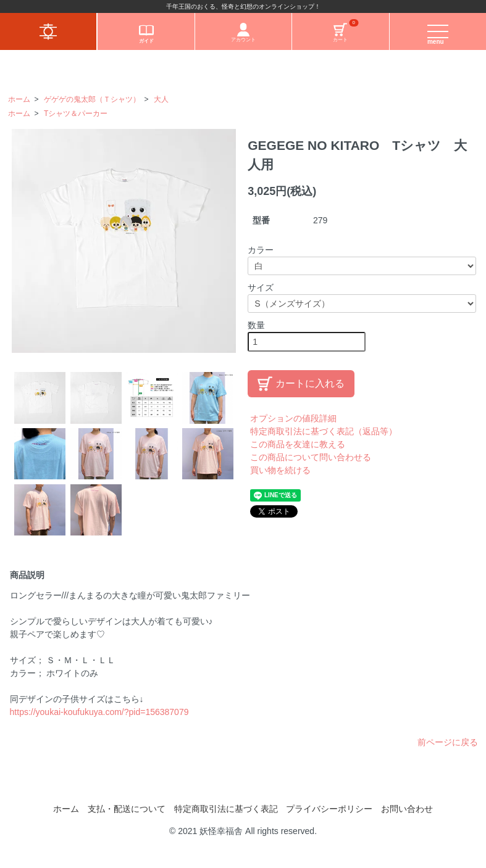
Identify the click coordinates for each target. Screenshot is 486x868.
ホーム (19, 99)
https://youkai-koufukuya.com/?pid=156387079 (99, 712)
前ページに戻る (448, 742)
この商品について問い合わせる (311, 457)
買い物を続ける (280, 470)
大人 (161, 99)
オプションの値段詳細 (293, 418)
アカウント (243, 33)
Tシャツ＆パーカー (76, 114)
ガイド (146, 33)
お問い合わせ (407, 809)
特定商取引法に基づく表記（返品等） (324, 431)
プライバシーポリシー (329, 809)
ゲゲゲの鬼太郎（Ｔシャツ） (92, 99)
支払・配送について (127, 809)
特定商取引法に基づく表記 (226, 809)
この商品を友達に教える (298, 444)
